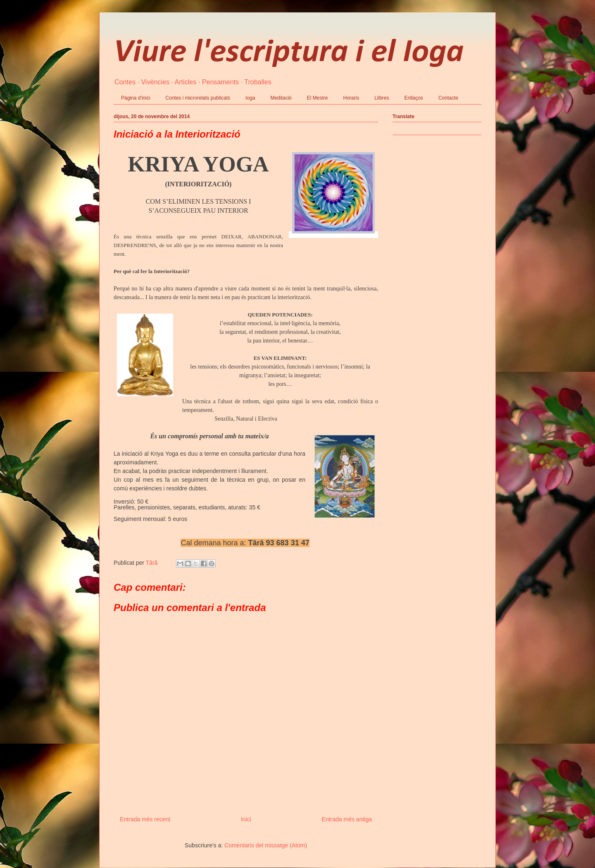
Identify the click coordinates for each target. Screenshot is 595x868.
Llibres (382, 98)
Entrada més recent (145, 819)
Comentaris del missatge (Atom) (266, 845)
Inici (246, 819)
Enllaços (414, 98)
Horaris (351, 98)
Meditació (281, 98)
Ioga (250, 98)
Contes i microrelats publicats (198, 98)
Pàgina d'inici (136, 98)
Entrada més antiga (347, 819)
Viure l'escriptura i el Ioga (289, 53)
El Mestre (318, 98)
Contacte (448, 98)
